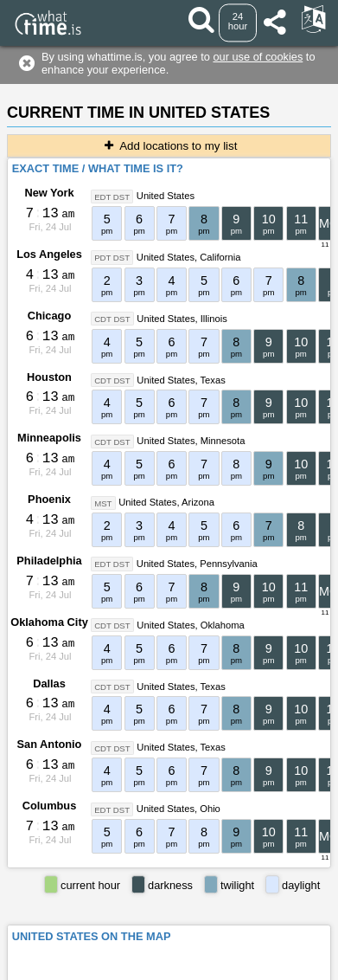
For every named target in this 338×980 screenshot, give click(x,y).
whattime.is (214, 967)
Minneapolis (49, 438)
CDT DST (112, 319)
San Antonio (50, 744)
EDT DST (112, 196)
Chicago (49, 316)
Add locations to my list (169, 146)
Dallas (49, 683)
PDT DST (112, 258)
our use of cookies (258, 57)
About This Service (261, 947)
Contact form (63, 947)
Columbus (50, 806)
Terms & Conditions (154, 947)
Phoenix (49, 499)
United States (166, 196)
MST (103, 503)
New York (49, 193)
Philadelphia (49, 561)
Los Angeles (49, 254)
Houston (49, 377)
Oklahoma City (49, 622)
